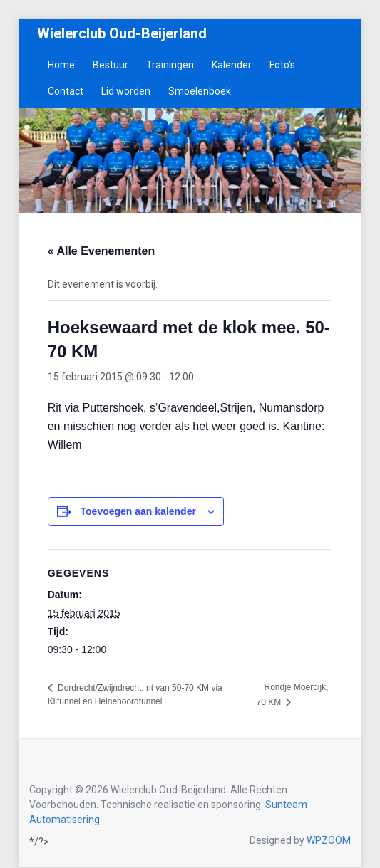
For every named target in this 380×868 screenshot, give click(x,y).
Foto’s (282, 65)
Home (61, 65)
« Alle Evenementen (102, 251)
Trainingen (170, 65)
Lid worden (126, 91)
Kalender (232, 65)
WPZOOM (329, 840)
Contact (66, 91)
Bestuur (111, 65)
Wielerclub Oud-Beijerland (122, 33)
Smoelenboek (200, 91)
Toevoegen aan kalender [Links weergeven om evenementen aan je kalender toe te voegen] (138, 511)
